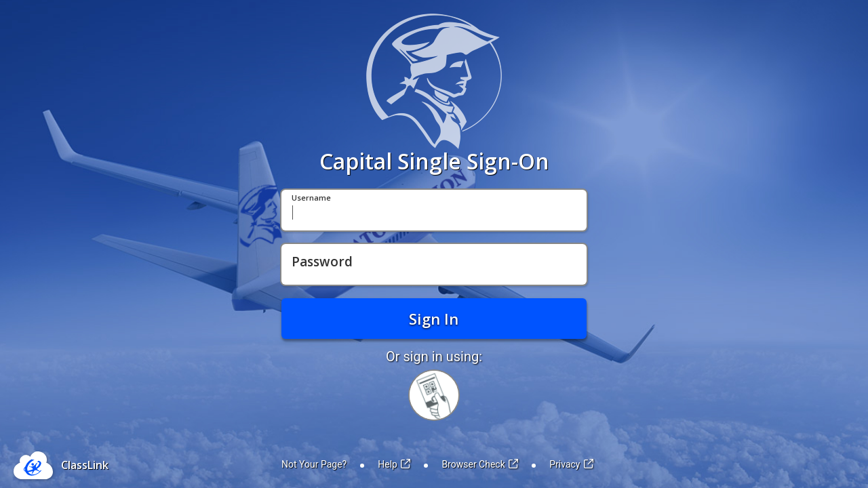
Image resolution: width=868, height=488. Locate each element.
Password (322, 262)
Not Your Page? (314, 464)
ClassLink (85, 465)
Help (394, 464)
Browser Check (480, 464)
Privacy (571, 464)
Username (311, 198)
